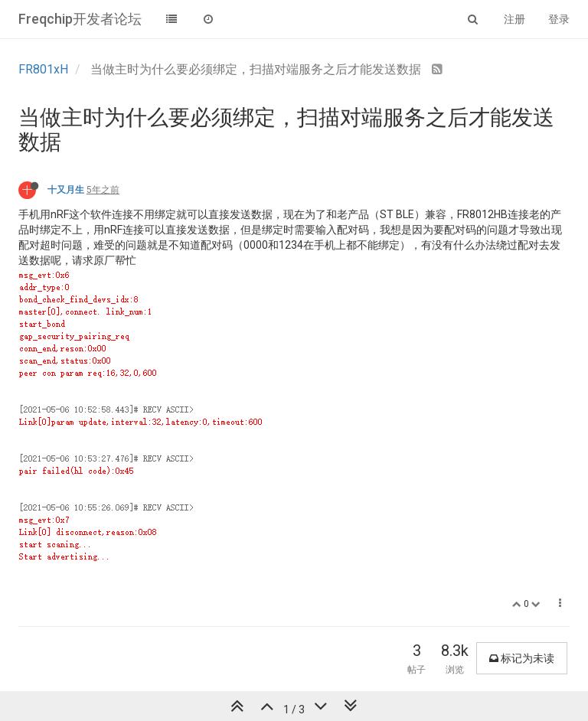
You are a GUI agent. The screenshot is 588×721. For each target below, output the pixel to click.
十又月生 (66, 190)
